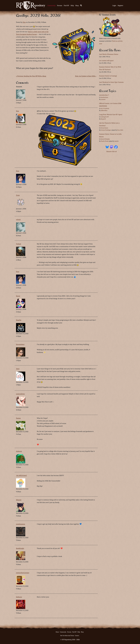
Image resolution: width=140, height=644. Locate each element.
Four (18, 171)
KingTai (19, 320)
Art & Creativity (105, 108)
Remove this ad (112, 151)
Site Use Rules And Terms (67, 636)
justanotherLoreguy (23, 573)
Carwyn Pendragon (106, 130)
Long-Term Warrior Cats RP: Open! (111, 115)
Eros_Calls (120, 130)
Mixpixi (19, 500)
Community (52, 5)
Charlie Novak (105, 141)
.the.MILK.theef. (21, 475)
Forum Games (104, 128)
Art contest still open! (106, 61)
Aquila (116, 141)
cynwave (103, 99)
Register (120, 5)
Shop (77, 5)
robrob (18, 220)
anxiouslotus (20, 394)
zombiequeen (21, 524)
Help (72, 5)
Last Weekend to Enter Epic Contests (111, 82)
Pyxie (18, 195)
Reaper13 (103, 119)
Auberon (19, 451)
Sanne (18, 296)
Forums (60, 5)
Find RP (66, 5)
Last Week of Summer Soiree (109, 54)
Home (57, 632)
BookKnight (20, 548)
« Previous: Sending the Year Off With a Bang (31, 76)
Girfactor (19, 597)
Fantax (18, 418)
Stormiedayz (20, 344)
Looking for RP (105, 117)
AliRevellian (104, 111)
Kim (24, 22)
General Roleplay (105, 139)
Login (114, 5)
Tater (18, 369)
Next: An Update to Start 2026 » (86, 76)
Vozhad (19, 244)
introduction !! (104, 95)
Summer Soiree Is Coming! (108, 76)
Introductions (104, 97)
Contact (77, 636)
